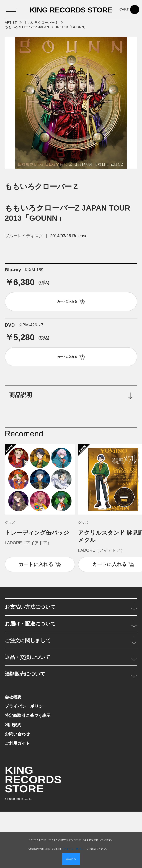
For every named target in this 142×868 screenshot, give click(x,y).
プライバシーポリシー (74, 849)
